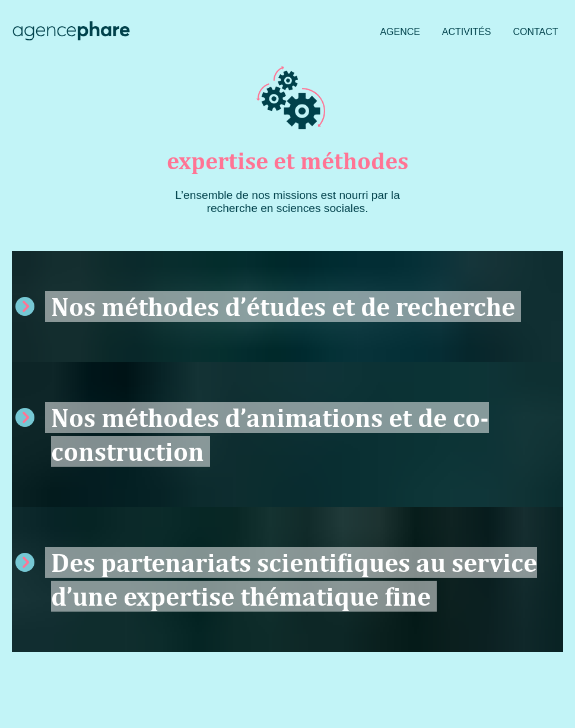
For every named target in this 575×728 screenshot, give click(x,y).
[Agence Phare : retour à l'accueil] (71, 32)
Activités (467, 32)
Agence (400, 32)
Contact (535, 32)
